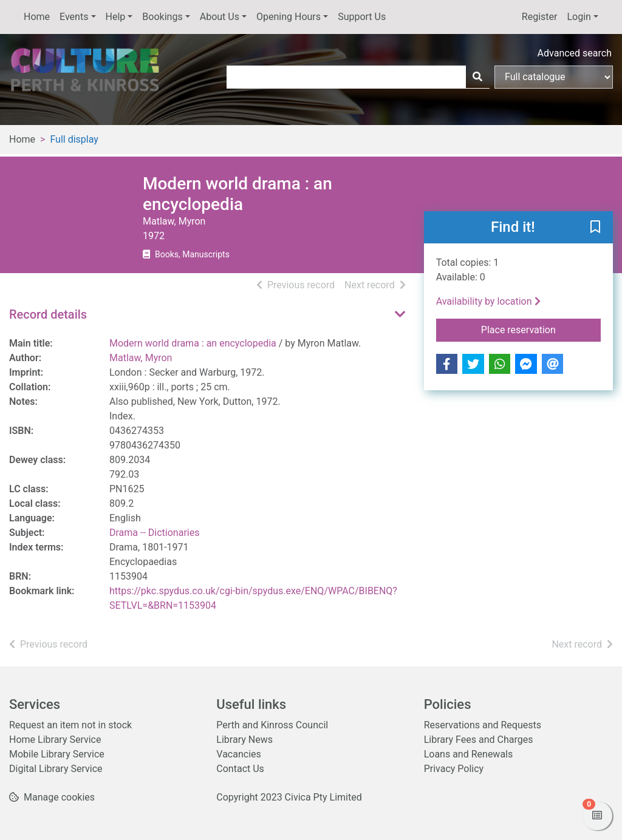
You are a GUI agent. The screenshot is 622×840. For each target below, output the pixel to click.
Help (116, 17)
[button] (595, 228)
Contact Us (240, 769)
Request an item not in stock (70, 725)
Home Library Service (55, 740)
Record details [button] (48, 314)
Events (74, 17)
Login (579, 17)
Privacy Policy (454, 769)
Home (37, 17)
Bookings (162, 17)
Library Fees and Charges (479, 740)
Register (540, 17)
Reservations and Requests (483, 725)
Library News (244, 740)
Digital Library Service (56, 769)
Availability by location (488, 301)
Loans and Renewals (469, 754)
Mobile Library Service (57, 754)
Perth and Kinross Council (272, 725)
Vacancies (238, 754)
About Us (220, 17)
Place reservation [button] (541, 329)
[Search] (477, 77)
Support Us (362, 17)
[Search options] (554, 77)
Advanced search (575, 53)
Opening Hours (289, 17)
